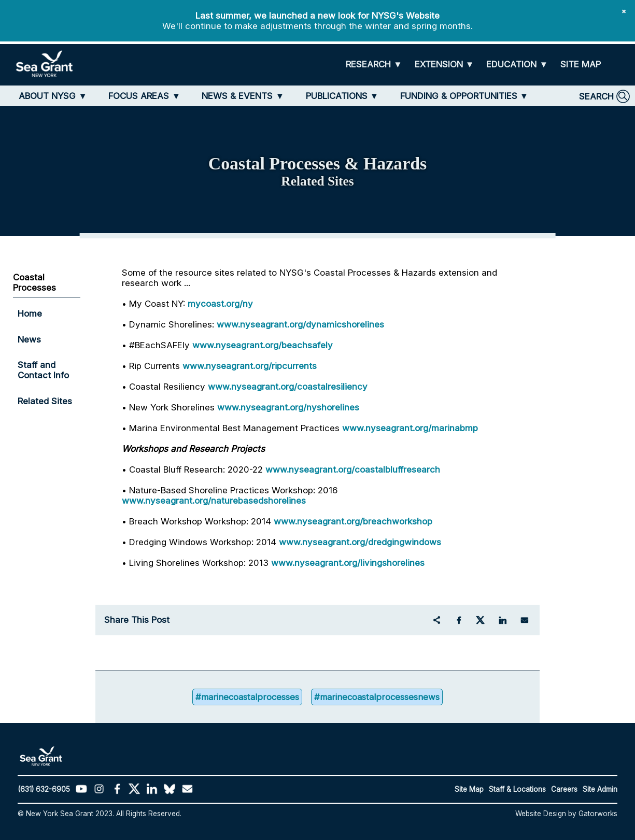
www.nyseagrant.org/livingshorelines (348, 563)
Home (30, 314)
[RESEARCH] (374, 65)
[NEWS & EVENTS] (243, 96)
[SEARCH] (604, 96)
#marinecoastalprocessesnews (379, 697)
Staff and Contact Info (43, 370)
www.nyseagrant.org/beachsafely (263, 345)
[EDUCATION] (517, 65)
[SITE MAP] (581, 65)
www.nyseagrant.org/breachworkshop (353, 521)
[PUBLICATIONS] (342, 96)
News (29, 339)
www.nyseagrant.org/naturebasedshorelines (214, 501)
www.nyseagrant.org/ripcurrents (250, 366)
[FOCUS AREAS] (144, 96)
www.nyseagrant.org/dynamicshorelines (300, 324)
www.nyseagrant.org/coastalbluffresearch (353, 469)
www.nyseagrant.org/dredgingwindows (360, 542)
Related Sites (45, 401)
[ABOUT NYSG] (53, 96)
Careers (564, 789)
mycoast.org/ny (220, 304)
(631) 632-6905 (44, 789)
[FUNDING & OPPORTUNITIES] (464, 96)
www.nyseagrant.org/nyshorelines (288, 407)
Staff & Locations (517, 789)
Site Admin (600, 789)
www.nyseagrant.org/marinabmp (410, 428)
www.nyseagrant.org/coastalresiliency (288, 387)
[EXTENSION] (444, 65)
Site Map (469, 789)
